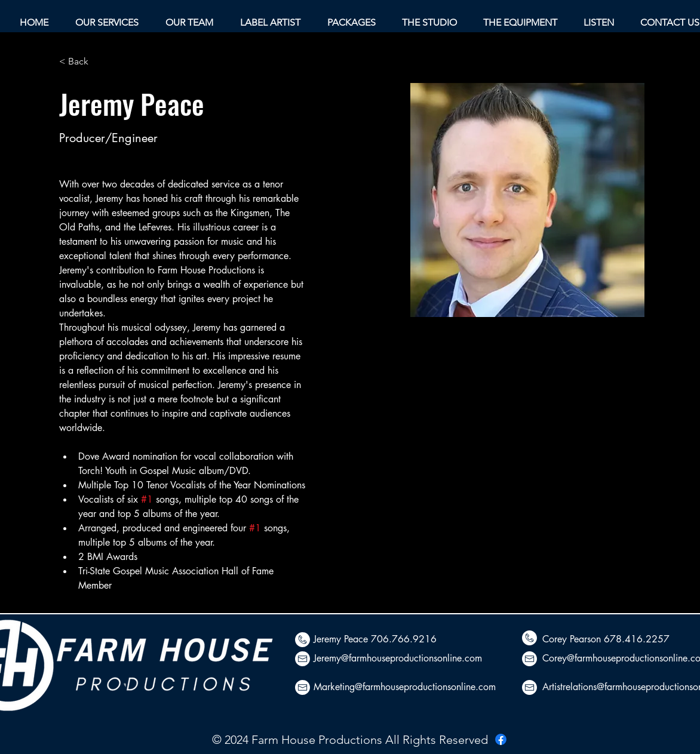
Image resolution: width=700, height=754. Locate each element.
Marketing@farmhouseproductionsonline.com (405, 687)
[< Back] (83, 62)
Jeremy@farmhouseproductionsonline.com (398, 658)
